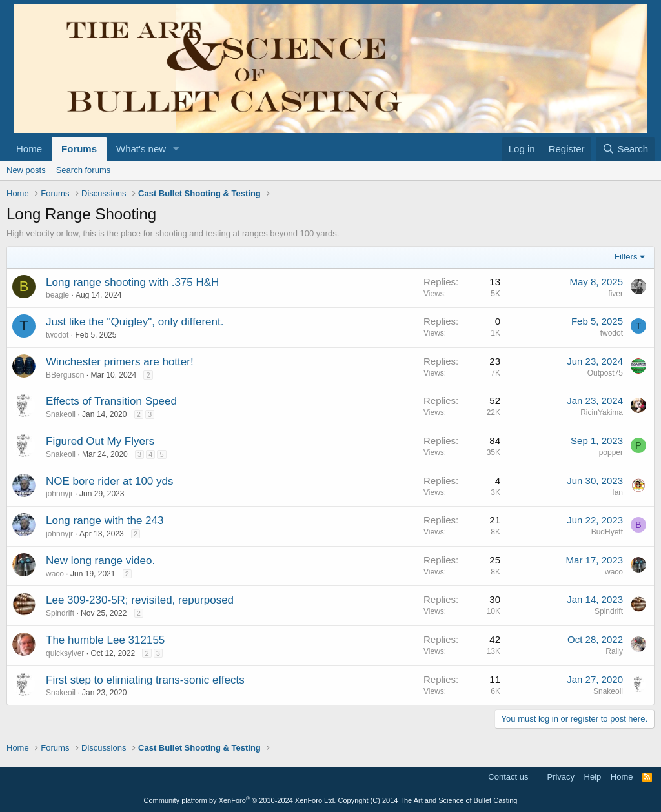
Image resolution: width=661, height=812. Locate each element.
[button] (176, 149)
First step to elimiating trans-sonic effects (145, 680)
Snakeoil (61, 414)
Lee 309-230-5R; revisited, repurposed (140, 600)
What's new (141, 149)
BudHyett (607, 532)
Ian (617, 492)
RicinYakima (602, 412)
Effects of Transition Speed (111, 401)
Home (29, 149)
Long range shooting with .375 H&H (132, 282)
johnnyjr (59, 494)
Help (593, 777)
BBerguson (65, 375)
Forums (79, 149)
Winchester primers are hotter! (120, 362)
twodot (57, 335)
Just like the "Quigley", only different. (135, 322)
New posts (26, 170)
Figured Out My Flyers (100, 441)
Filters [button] (626, 257)
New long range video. (100, 561)
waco (55, 574)
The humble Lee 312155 (105, 640)
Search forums (84, 170)
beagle (57, 295)
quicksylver (65, 653)
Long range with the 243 (105, 521)
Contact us (508, 777)
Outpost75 (605, 373)
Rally (614, 651)
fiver (615, 294)
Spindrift (60, 613)
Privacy (561, 777)
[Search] (625, 149)
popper (611, 452)
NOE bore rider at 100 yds (109, 481)
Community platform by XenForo (240, 800)
